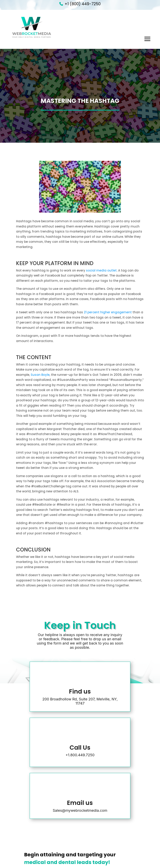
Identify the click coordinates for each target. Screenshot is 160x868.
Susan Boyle (40, 375)
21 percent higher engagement (108, 312)
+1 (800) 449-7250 (83, 4)
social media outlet (101, 270)
